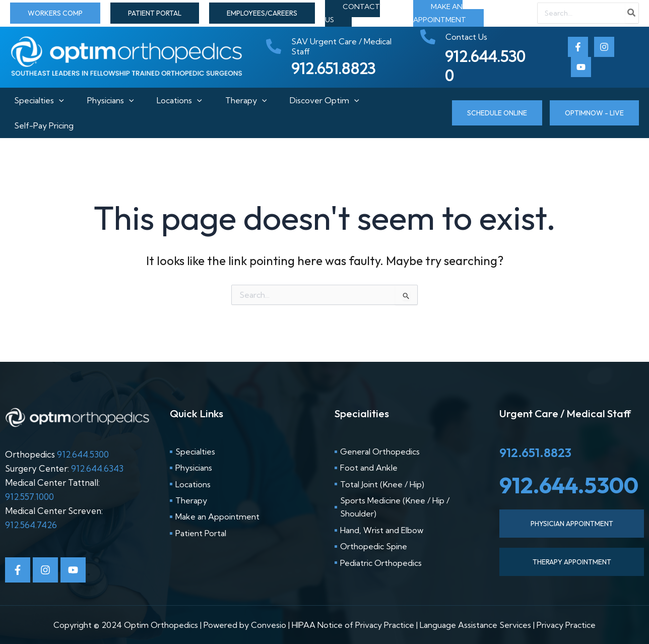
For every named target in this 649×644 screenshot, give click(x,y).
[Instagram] (604, 47)
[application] (55, 100)
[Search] (632, 13)
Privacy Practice (566, 625)
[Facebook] (578, 47)
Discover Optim (329, 100)
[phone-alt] (338, 46)
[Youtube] (581, 67)
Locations (179, 100)
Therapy (248, 100)
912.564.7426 (31, 525)
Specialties (35, 100)
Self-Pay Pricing (40, 125)
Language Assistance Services (475, 625)
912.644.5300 (83, 454)
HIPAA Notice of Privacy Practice (353, 625)
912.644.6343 (97, 468)
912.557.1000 (29, 497)
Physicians (109, 100)
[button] (55, 13)
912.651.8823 (535, 453)
